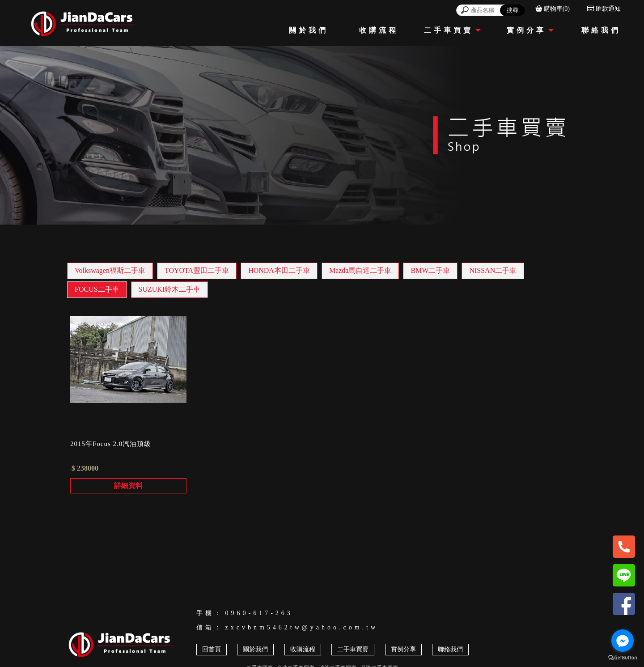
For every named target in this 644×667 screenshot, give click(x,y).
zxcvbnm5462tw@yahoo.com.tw (302, 627)
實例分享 (403, 649)
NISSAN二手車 (493, 270)
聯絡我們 (450, 649)
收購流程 (303, 649)
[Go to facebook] (623, 641)
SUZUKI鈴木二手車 (170, 289)
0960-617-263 (259, 613)
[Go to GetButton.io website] (623, 658)
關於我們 (255, 649)
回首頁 (212, 649)
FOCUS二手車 (97, 289)
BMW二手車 (430, 270)
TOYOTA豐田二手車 (197, 270)
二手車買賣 (353, 649)
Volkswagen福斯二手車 (110, 270)
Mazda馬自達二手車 (360, 270)
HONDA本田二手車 (279, 270)
